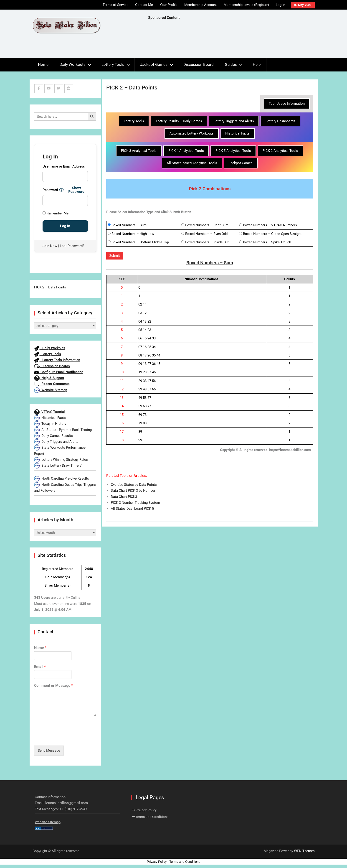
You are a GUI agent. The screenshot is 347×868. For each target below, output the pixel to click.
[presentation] (69, 738)
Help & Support (49, 378)
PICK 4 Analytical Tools (186, 151)
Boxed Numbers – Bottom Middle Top (140, 242)
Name (40, 648)
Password (50, 190)
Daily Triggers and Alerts (56, 442)
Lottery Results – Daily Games (179, 121)
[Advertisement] (231, 40)
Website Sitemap (51, 390)
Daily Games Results (53, 436)
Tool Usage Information (287, 104)
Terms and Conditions (152, 817)
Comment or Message (53, 686)
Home (43, 64)
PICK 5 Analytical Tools (233, 151)
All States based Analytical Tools (192, 163)
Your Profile (169, 5)
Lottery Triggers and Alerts (234, 121)
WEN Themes (304, 851)
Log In (280, 5)
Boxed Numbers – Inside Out (207, 242)
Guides (231, 64)
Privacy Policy (146, 810)
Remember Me (56, 213)
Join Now (50, 246)
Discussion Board (199, 64)
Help (257, 64)
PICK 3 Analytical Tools (139, 151)
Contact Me (144, 5)
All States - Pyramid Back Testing (63, 430)
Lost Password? (72, 246)
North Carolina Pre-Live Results (62, 479)
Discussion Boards (52, 366)
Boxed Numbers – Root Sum (207, 225)
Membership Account (201, 5)
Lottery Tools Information (57, 360)
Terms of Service (115, 5)
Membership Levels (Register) (246, 5)
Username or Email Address (64, 166)
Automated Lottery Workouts (192, 133)
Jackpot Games (154, 64)
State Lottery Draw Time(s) (58, 466)
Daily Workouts (73, 64)
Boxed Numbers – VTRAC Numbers (270, 225)
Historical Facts (237, 133)
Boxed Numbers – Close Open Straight (272, 234)
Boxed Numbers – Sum (129, 225)
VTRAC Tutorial (49, 412)
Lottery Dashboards (280, 121)
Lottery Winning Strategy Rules (61, 460)
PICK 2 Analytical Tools (280, 151)
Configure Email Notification (59, 372)
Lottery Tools (113, 64)
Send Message (49, 751)
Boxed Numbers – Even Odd (206, 234)
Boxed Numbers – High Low (133, 234)
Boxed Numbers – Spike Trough (267, 242)
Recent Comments (52, 384)
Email (40, 667)
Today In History (50, 424)
